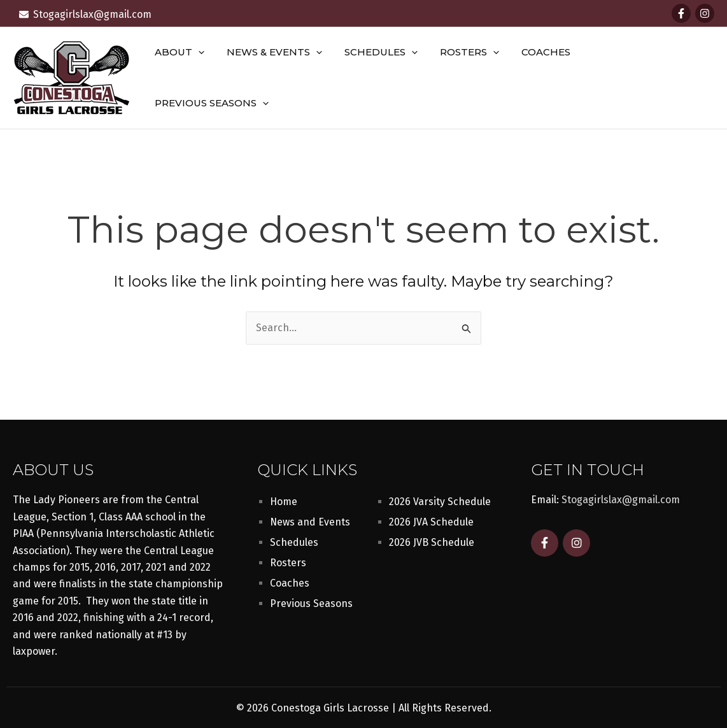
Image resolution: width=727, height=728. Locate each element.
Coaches (547, 75)
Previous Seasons (648, 75)
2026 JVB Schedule (432, 538)
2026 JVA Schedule (431, 517)
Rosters (474, 75)
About (194, 75)
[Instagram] (705, 13)
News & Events (285, 75)
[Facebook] (681, 13)
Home (284, 497)
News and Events (310, 517)
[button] (212, 75)
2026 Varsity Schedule (440, 497)
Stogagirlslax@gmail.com (621, 495)
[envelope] (85, 14)
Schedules (389, 75)
